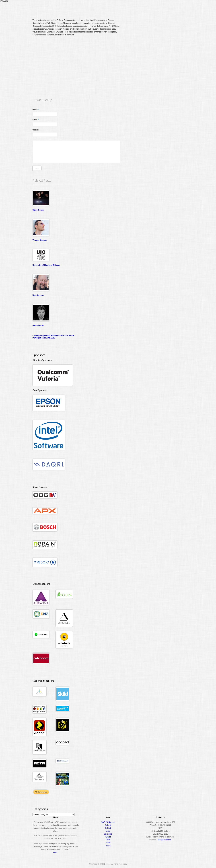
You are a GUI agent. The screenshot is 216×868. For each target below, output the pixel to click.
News (108, 840)
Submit (108, 825)
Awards (160, 8)
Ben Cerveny (38, 295)
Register (123, 8)
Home (113, 8)
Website (36, 130)
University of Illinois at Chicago (46, 265)
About (171, 8)
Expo (149, 8)
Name (36, 110)
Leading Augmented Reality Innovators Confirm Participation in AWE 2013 (53, 337)
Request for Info (165, 840)
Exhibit (108, 828)
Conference (137, 8)
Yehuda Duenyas (40, 240)
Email (36, 120)
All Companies (41, 792)
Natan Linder (38, 325)
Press (108, 843)
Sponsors (108, 834)
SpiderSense (38, 210)
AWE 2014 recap (108, 822)
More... (56, 852)
